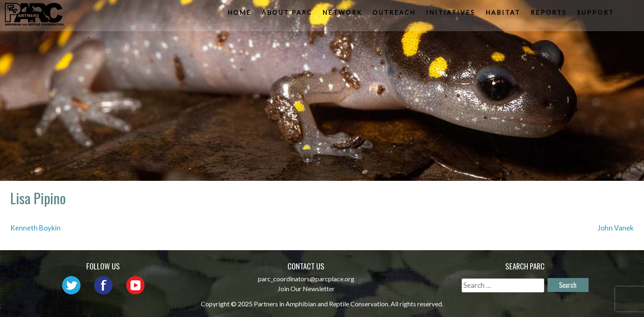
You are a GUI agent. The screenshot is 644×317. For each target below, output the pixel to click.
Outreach (395, 15)
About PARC (288, 15)
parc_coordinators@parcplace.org (306, 279)
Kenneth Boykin (36, 228)
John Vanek (616, 228)
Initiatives (451, 15)
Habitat (504, 15)
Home (240, 15)
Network (343, 15)
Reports (550, 15)
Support (596, 15)
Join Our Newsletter (306, 288)
